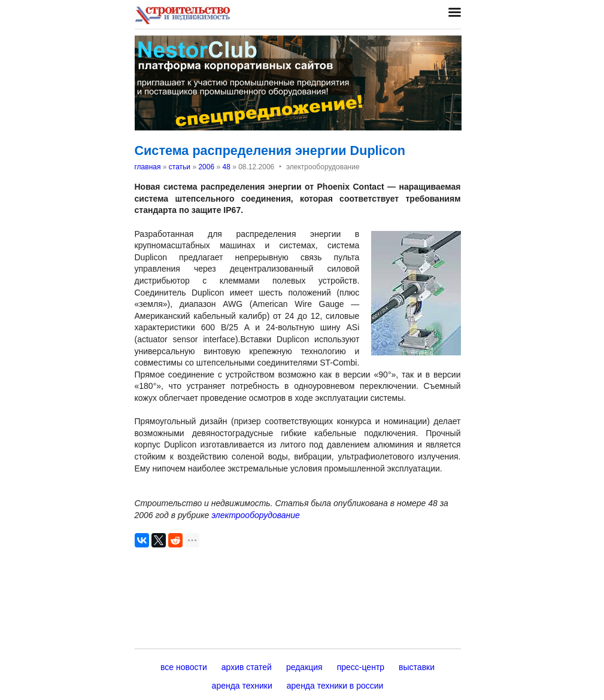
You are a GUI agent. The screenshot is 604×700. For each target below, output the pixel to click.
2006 (206, 167)
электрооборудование (255, 515)
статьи (180, 167)
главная (148, 167)
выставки (417, 667)
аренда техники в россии (335, 686)
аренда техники (242, 686)
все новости (184, 667)
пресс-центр (361, 667)
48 (226, 167)
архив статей (247, 667)
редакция (304, 667)
